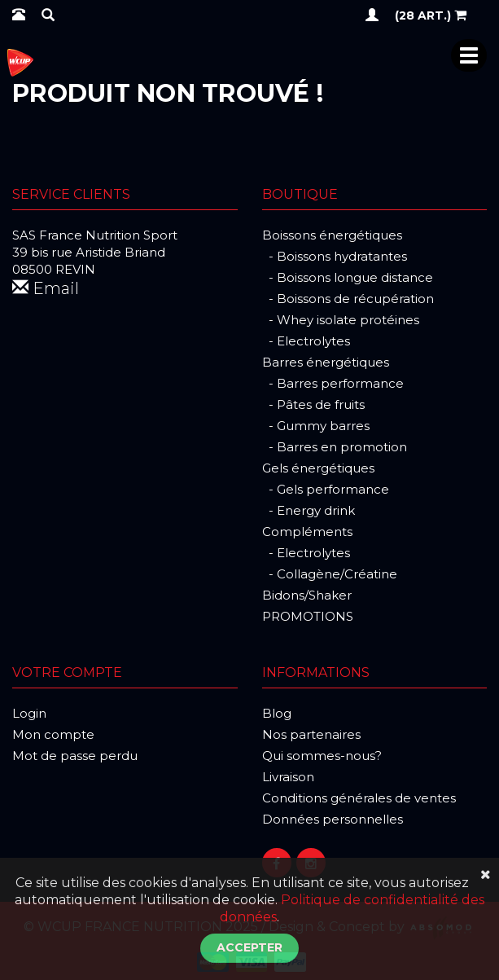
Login (29, 713)
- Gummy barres (316, 426)
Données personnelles (333, 819)
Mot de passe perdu (75, 756)
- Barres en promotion (335, 447)
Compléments (307, 532)
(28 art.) (431, 14)
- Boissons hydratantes (335, 256)
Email (46, 288)
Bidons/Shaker (307, 595)
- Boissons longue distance (348, 277)
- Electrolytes (306, 341)
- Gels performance (326, 489)
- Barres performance (333, 383)
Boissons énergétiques (332, 235)
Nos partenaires (311, 734)
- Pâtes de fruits (313, 404)
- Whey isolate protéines (341, 320)
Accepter (249, 947)
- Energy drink (309, 510)
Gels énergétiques (318, 468)
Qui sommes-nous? (322, 756)
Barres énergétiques (326, 362)
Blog (277, 713)
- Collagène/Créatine (330, 574)
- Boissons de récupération (348, 299)
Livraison (288, 777)
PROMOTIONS (308, 616)
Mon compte (53, 734)
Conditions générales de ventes (359, 798)
